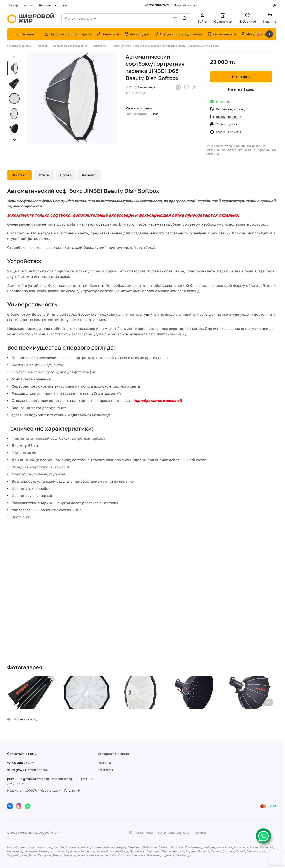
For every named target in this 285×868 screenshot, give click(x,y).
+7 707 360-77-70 (157, 5)
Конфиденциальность (174, 832)
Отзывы (44, 175)
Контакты (105, 770)
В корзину (241, 77)
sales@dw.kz (17, 770)
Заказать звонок (186, 5)
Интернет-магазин (113, 754)
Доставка (89, 175)
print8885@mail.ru (21, 779)
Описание (19, 175)
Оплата (66, 175)
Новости (104, 763)
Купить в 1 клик (241, 89)
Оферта (200, 832)
